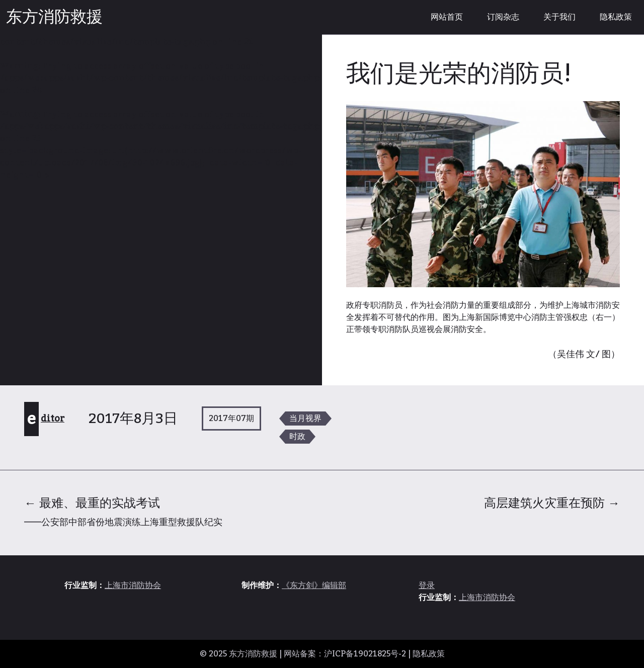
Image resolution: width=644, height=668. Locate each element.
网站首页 (447, 17)
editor (46, 419)
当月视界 (305, 419)
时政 (297, 437)
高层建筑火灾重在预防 (552, 503)
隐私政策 (616, 17)
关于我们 (559, 17)
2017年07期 (231, 419)
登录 (427, 586)
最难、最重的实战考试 (123, 511)
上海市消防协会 (133, 586)
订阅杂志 (503, 17)
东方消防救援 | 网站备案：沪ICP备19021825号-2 (317, 654)
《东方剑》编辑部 (314, 586)
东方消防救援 (54, 17)
